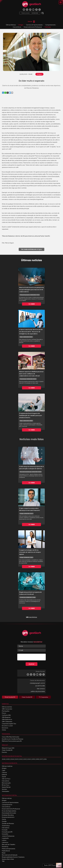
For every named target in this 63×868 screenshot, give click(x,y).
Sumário (4, 789)
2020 (29, 759)
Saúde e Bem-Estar (8, 859)
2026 (4, 759)
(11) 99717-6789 (40, 686)
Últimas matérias (7, 766)
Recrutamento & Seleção (10, 855)
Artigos (21, 25)
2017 (41, 759)
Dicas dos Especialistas (9, 811)
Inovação (5, 830)
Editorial (4, 775)
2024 (12, 759)
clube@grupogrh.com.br (37, 683)
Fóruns (4, 713)
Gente (4, 777)
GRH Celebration (7, 722)
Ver (32, 304)
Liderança (5, 842)
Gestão (4, 821)
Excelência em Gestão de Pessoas (13, 739)
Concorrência (17, 27)
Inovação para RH (7, 832)
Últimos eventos (7, 707)
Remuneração (6, 783)
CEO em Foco (6, 779)
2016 (45, 759)
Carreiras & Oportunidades (34, 25)
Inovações (5, 834)
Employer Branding (8, 815)
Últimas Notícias (11, 25)
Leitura (4, 840)
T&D (3, 861)
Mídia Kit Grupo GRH (8, 748)
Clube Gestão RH (7, 750)
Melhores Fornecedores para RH (12, 741)
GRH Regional (6, 717)
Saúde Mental (6, 787)
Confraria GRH (6, 715)
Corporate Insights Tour (9, 724)
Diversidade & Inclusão (9, 813)
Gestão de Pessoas (8, 823)
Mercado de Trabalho (8, 844)
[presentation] (32, 657)
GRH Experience (7, 719)
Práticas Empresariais (8, 849)
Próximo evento (30, 13)
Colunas (4, 772)
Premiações (6, 711)
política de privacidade (38, 691)
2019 (33, 759)
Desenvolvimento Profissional (33, 27)
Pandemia (5, 847)
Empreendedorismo (8, 817)
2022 (21, 759)
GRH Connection (7, 709)
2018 (37, 759)
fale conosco (41, 689)
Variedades (6, 791)
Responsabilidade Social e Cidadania (13, 857)
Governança (6, 826)
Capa (4, 770)
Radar (4, 853)
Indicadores (6, 781)
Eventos (4, 752)
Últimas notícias (7, 798)
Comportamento (50, 25)
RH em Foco (6, 785)
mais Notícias (31, 617)
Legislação (5, 838)
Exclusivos (5, 728)
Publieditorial (6, 851)
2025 (8, 759)
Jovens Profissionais (8, 836)
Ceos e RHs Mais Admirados (11, 737)
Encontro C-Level (7, 726)
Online (4, 730)
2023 (17, 759)
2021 (25, 759)
